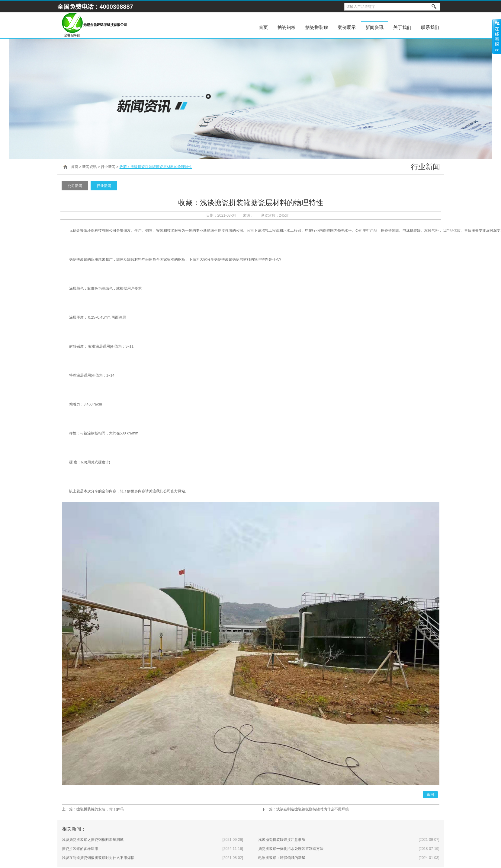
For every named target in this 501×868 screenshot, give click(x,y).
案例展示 (347, 27)
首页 (263, 27)
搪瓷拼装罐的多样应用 (80, 849)
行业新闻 (108, 167)
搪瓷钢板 (287, 27)
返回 (430, 795)
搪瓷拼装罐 (317, 27)
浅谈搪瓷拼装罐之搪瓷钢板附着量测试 (93, 840)
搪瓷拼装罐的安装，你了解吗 (100, 809)
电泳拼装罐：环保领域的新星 (282, 858)
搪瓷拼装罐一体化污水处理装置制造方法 (291, 849)
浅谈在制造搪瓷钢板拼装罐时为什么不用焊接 (313, 809)
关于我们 (402, 27)
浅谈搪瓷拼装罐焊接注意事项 (282, 840)
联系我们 (430, 27)
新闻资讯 (374, 27)
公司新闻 (75, 186)
